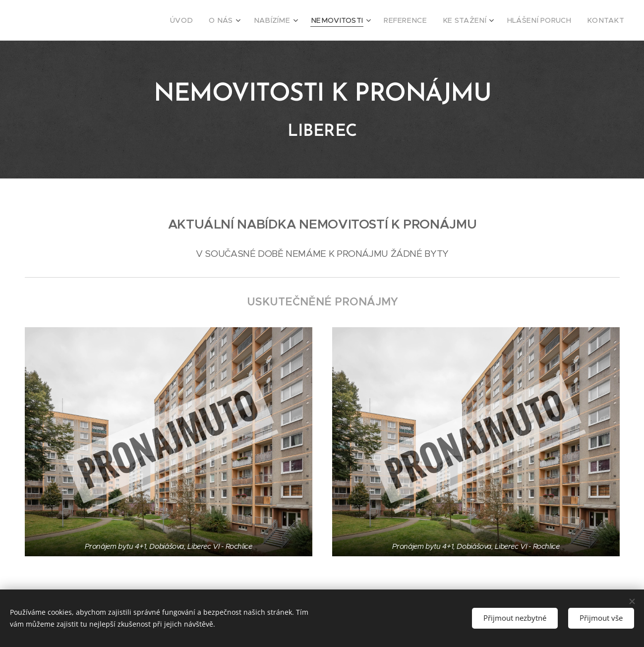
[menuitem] (216, 20)
